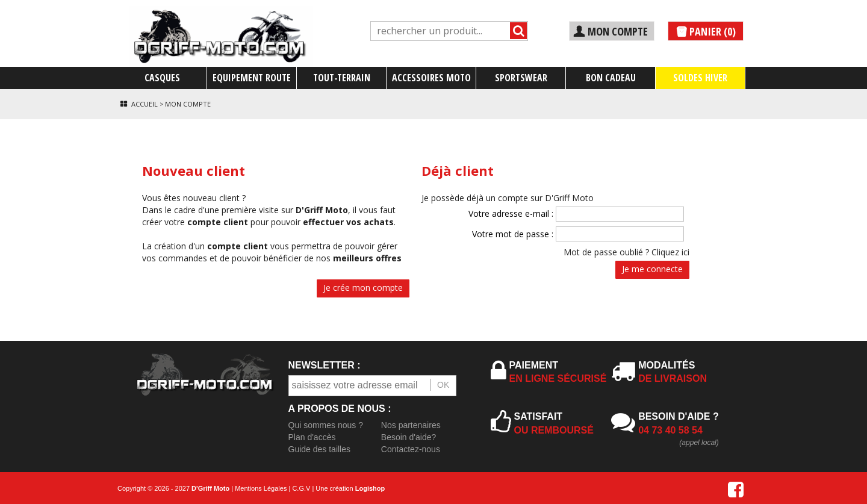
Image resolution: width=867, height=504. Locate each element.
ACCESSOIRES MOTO (431, 78)
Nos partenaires (411, 425)
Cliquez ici (670, 252)
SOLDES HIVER (700, 78)
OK (443, 385)
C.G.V (301, 488)
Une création (350, 488)
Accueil (144, 104)
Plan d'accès (312, 437)
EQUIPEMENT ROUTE (252, 78)
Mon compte (188, 104)
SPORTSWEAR (521, 78)
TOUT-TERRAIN (342, 78)
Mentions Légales (261, 488)
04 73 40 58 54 (670, 430)
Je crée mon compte (363, 288)
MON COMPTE (610, 31)
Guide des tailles (320, 449)
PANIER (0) (706, 32)
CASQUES (162, 78)
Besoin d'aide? (409, 437)
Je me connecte (652, 269)
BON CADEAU (611, 78)
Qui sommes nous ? (326, 425)
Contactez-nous (411, 449)
